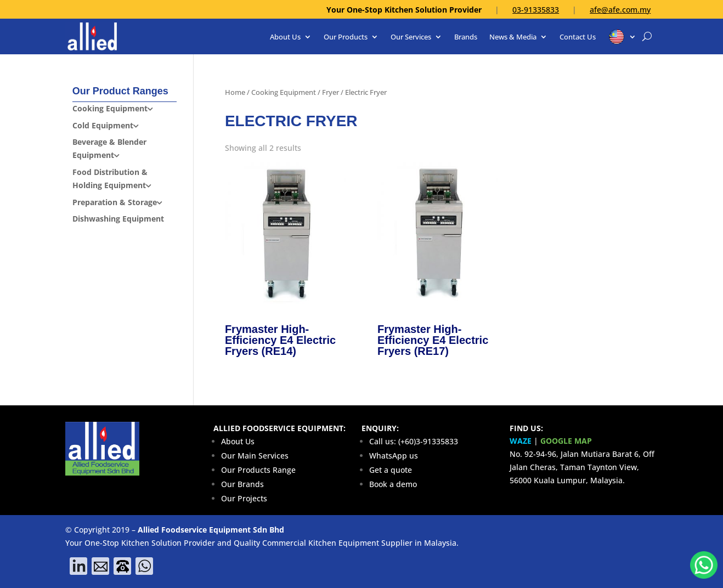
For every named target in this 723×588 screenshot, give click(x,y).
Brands (466, 37)
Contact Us (578, 37)
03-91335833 (536, 10)
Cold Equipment (103, 125)
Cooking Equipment (284, 92)
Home (235, 92)
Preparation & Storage (115, 202)
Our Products (346, 37)
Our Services (411, 37)
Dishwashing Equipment (118, 219)
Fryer (331, 92)
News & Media (513, 37)
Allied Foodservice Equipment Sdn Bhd (211, 530)
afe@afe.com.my (620, 10)
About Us (285, 37)
